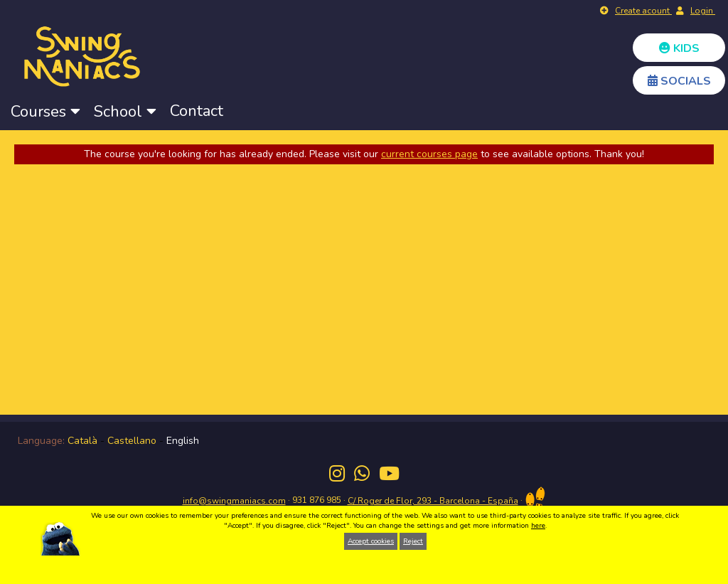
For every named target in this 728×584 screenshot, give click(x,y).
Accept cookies (371, 541)
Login (703, 11)
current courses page (429, 154)
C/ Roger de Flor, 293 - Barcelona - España (433, 501)
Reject (413, 541)
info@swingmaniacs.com (234, 501)
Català (82, 441)
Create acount (643, 11)
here (538, 526)
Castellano (132, 441)
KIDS (679, 48)
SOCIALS (679, 81)
